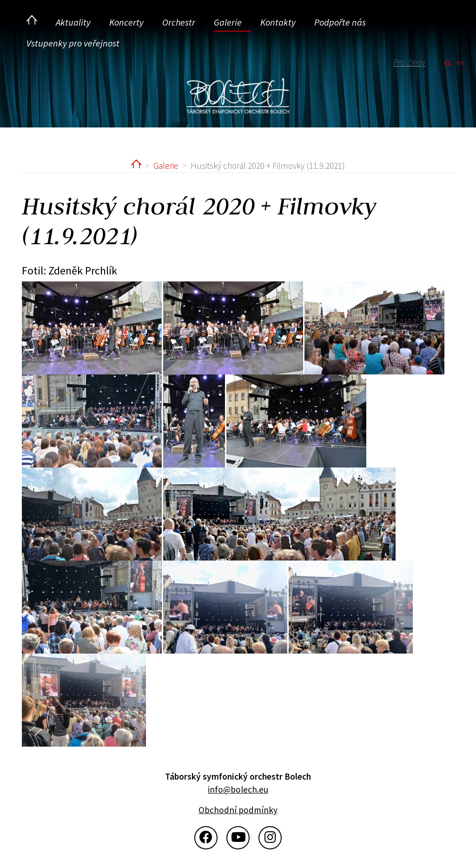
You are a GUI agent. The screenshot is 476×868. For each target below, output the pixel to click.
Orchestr (179, 22)
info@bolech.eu (238, 789)
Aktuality (73, 22)
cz (448, 62)
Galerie (228, 22)
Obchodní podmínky (238, 810)
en (460, 62)
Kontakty (278, 22)
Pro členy (409, 62)
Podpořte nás (340, 22)
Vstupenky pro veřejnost (73, 43)
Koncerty (126, 22)
